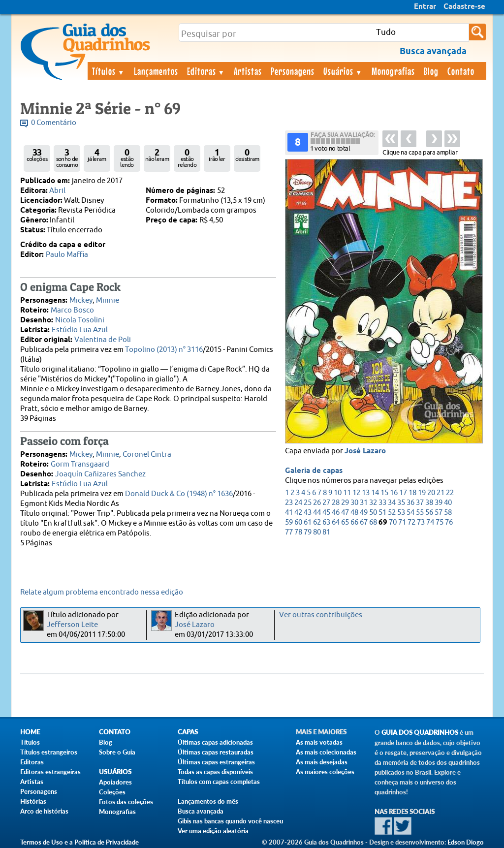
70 (393, 522)
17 (403, 493)
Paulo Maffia (67, 255)
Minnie (108, 300)
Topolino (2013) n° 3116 (164, 350)
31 (364, 503)
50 (373, 513)
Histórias (33, 801)
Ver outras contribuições (321, 615)
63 (326, 522)
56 (429, 513)
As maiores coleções (325, 772)
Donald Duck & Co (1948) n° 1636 (179, 494)
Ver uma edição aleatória (213, 831)
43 (308, 513)
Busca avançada (201, 811)
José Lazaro (365, 451)
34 (392, 503)
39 (439, 503)
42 (298, 513)
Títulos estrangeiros (49, 752)
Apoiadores (115, 782)
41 (289, 513)
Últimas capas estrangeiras (216, 762)
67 (364, 522)
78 (298, 532)
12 (356, 493)
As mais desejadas (322, 762)
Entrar (425, 7)
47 (345, 513)
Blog (431, 71)
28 (336, 503)
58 (448, 513)
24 (298, 503)
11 (347, 493)
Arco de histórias (44, 811)
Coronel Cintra (147, 455)
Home (30, 732)
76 (449, 522)
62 (317, 522)
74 (430, 522)
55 (420, 513)
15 (384, 493)
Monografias (393, 71)
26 (317, 503)
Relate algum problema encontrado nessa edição (102, 592)
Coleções (112, 792)
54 (410, 513)
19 (422, 493)
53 (401, 513)
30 (354, 503)
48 (354, 513)
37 (420, 503)
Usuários (343, 71)
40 (448, 503)
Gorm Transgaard (80, 464)
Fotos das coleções (126, 802)
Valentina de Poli (103, 340)
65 (345, 522)
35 (401, 503)
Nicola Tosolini (80, 320)
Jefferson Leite (72, 625)
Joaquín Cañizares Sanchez (100, 474)
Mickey (81, 300)
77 (289, 532)
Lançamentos (156, 71)
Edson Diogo (466, 842)
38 (429, 503)
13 (366, 493)
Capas (188, 732)
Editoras (206, 71)
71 (402, 522)
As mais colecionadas (326, 752)
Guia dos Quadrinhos (420, 733)
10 (338, 493)
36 (410, 503)
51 (382, 513)
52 (392, 513)
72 (411, 522)
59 (289, 522)
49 (364, 513)
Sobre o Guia (117, 752)
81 (326, 532)
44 (317, 513)
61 (308, 522)
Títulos (109, 71)
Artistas (248, 71)
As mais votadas (319, 742)
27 (326, 503)
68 (373, 522)
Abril (57, 191)
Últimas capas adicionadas (215, 742)
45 (326, 513)
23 (289, 503)
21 (441, 493)
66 (354, 522)
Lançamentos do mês (208, 801)
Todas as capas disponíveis (215, 772)
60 (298, 522)
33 (382, 503)
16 (394, 493)
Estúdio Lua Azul (80, 330)
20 (431, 493)
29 (345, 503)
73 (421, 522)
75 (440, 522)
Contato (461, 71)
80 (317, 532)
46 (336, 513)
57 (439, 513)
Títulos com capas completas (219, 782)
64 (336, 522)
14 (375, 493)
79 (308, 532)
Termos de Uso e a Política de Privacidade (79, 842)
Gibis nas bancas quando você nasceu (230, 821)
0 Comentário (54, 123)
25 (308, 503)
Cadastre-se (464, 7)
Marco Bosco (72, 310)
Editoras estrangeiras (50, 772)
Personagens (293, 71)
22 (450, 493)
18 (412, 493)
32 (373, 503)
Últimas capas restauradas (216, 752)
